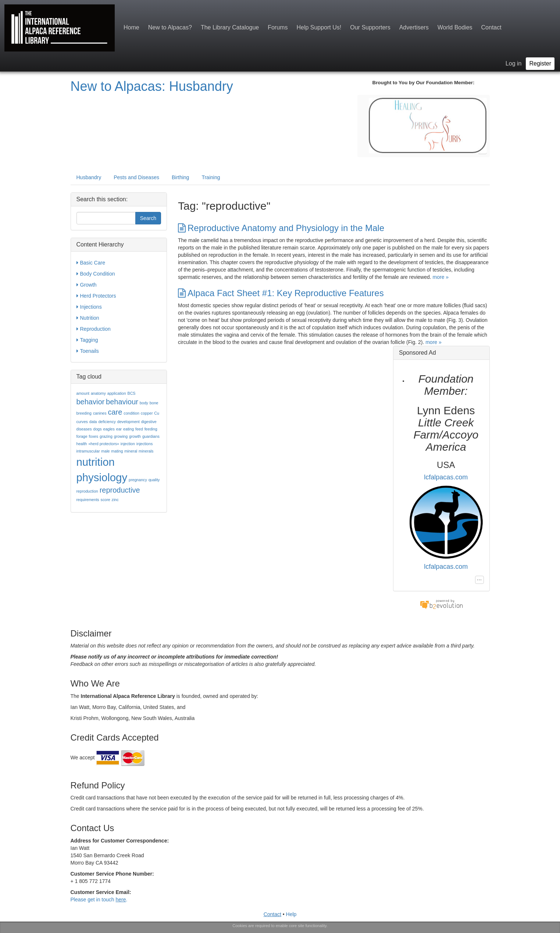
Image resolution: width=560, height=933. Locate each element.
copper (147, 413)
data (93, 422)
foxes (94, 436)
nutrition (96, 462)
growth (135, 436)
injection (128, 444)
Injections (89, 307)
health (82, 444)
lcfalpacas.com (446, 477)
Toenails (88, 351)
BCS (132, 393)
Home (131, 27)
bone (154, 403)
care (115, 412)
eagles (109, 429)
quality (154, 480)
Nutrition (88, 318)
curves (82, 422)
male (105, 451)
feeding (151, 429)
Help (291, 914)
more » (441, 277)
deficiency (107, 422)
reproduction (87, 491)
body (144, 403)
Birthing (180, 177)
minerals (146, 451)
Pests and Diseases (136, 177)
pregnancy (138, 480)
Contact (491, 27)
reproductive (120, 490)
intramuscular (88, 451)
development (129, 422)
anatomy (98, 393)
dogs (97, 429)
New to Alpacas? (170, 27)
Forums (278, 27)
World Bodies (455, 27)
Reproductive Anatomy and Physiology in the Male (281, 228)
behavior (91, 402)
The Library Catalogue (230, 27)
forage (82, 436)
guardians (151, 436)
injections (145, 444)
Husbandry (89, 177)
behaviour (122, 402)
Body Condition (96, 274)
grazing (106, 436)
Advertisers (414, 27)
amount (83, 393)
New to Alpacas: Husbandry (152, 86)
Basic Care (91, 263)
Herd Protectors (96, 296)
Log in (514, 63)
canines (100, 413)
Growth (87, 285)
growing (121, 436)
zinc (115, 500)
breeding (84, 413)
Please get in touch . (99, 900)
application (117, 393)
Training (211, 177)
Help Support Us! (319, 27)
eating (129, 429)
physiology (102, 477)
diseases (84, 429)
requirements (88, 500)
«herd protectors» (104, 444)
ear (119, 429)
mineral (131, 451)
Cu (157, 413)
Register (540, 63)
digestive (149, 422)
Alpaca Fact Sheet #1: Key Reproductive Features (281, 293)
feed (139, 429)
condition (131, 413)
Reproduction (94, 329)
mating (117, 451)
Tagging (87, 340)
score (106, 500)
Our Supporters (370, 27)
